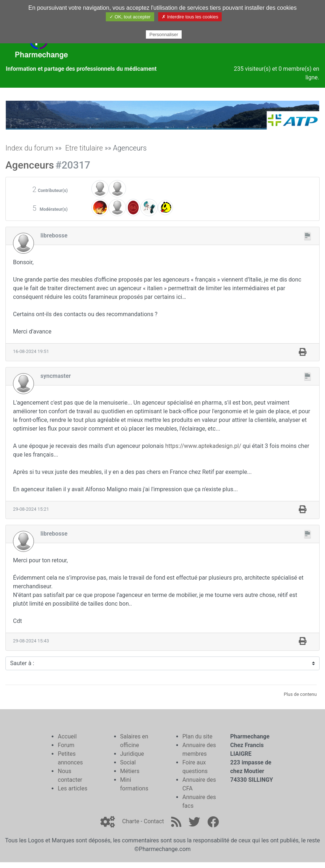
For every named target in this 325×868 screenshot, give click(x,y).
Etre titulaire (84, 148)
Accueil (67, 736)
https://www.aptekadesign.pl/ (203, 446)
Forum (66, 745)
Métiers (130, 771)
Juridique (132, 754)
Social (128, 762)
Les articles (73, 788)
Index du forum (29, 148)
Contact (154, 821)
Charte (131, 821)
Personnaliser (164, 34)
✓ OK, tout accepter (130, 17)
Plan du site (197, 736)
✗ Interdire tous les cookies (190, 17)
